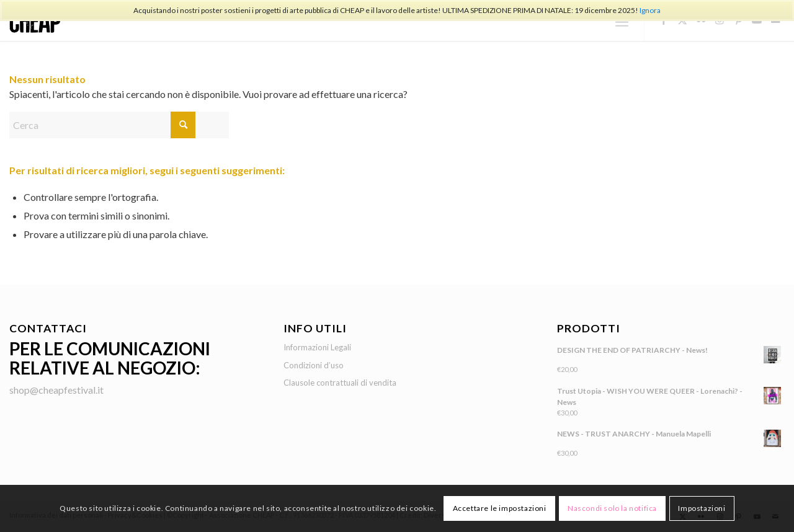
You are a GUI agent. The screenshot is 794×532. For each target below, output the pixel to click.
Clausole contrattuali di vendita (340, 383)
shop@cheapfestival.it (56, 390)
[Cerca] (119, 125)
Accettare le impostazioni (500, 508)
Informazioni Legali (317, 347)
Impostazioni (702, 508)
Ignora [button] (650, 10)
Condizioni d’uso (314, 365)
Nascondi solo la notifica (612, 508)
